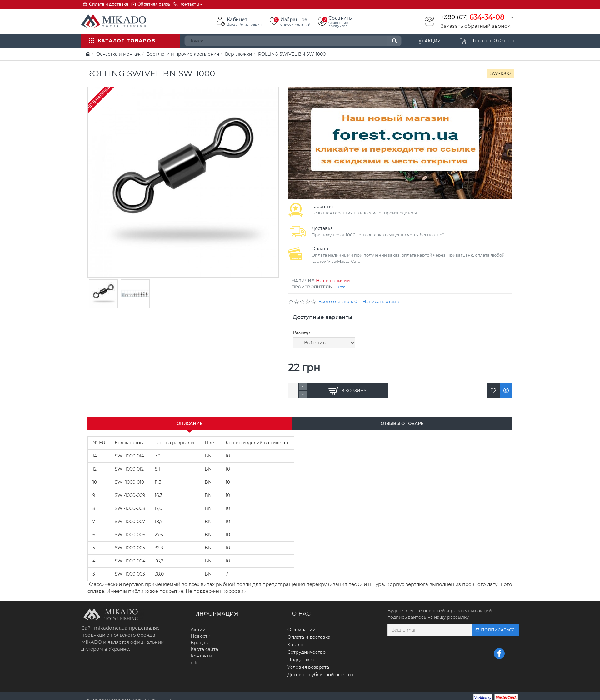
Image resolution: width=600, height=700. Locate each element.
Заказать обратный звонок (475, 26)
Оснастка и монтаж (118, 54)
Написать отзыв (381, 302)
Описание (190, 423)
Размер (301, 332)
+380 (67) (472, 17)
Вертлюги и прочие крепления (183, 54)
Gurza (340, 287)
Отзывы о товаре (402, 423)
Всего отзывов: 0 (338, 302)
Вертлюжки (239, 54)
